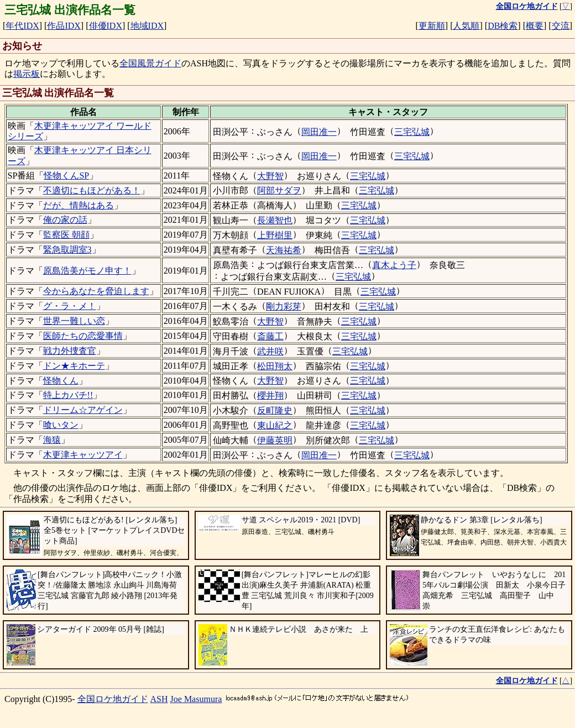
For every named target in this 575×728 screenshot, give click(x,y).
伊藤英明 (275, 440)
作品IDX (64, 26)
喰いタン (61, 425)
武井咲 (270, 351)
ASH (159, 699)
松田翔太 (275, 366)
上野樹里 (275, 235)
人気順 (466, 26)
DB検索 (503, 26)
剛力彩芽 (284, 307)
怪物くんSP (66, 176)
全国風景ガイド (150, 63)
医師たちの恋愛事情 (83, 336)
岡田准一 (319, 132)
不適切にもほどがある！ (92, 190)
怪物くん (61, 381)
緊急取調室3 (67, 250)
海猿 (52, 440)
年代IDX (22, 26)
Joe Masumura (196, 699)
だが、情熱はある (79, 205)
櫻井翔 (270, 396)
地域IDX (147, 26)
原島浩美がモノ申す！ (87, 271)
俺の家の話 (65, 220)
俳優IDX (106, 26)
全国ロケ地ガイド (113, 699)
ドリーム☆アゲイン (83, 410)
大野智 (270, 176)
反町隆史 (275, 410)
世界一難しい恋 (74, 321)
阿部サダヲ (279, 190)
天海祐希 (284, 250)
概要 (535, 26)
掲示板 (27, 74)
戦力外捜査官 (70, 351)
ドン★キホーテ (74, 366)
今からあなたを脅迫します (96, 291)
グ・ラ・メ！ (70, 306)
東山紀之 (275, 425)
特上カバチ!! (68, 395)
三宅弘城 (412, 132)
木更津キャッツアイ (83, 455)
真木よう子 (394, 265)
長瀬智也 (275, 220)
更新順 (432, 26)
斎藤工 (270, 336)
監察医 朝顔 (66, 235)
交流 (561, 26)
